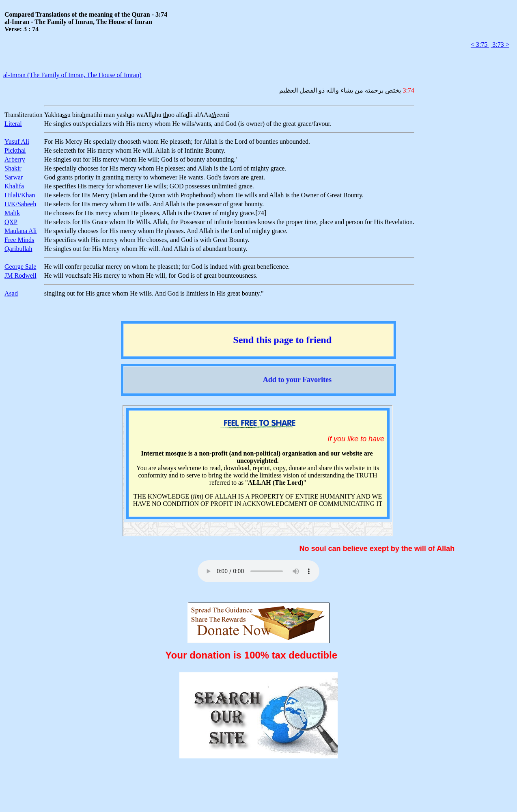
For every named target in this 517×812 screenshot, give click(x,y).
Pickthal (15, 150)
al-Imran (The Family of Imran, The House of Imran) (72, 75)
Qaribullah (18, 249)
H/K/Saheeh (20, 204)
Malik (12, 213)
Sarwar (14, 177)
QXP (11, 222)
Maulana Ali (21, 231)
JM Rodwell (20, 275)
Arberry (15, 159)
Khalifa (14, 186)
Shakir (13, 168)
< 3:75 (480, 44)
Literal (13, 124)
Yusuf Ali (17, 141)
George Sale (20, 267)
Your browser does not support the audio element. (258, 571)
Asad (11, 293)
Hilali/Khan (20, 195)
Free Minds (19, 240)
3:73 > (500, 44)
